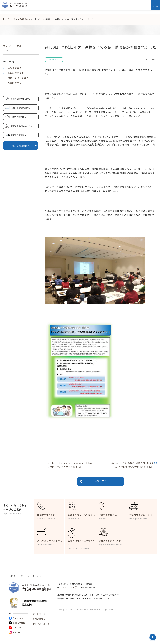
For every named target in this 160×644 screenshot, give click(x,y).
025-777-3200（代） (70, 587)
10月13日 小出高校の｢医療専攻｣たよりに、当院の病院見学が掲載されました (132, 465)
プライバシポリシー (42, 624)
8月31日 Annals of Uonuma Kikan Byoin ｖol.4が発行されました (71, 465)
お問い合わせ (39, 619)
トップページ (9, 19)
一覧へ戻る (101, 481)
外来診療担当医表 (25, 146)
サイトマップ (39, 614)
